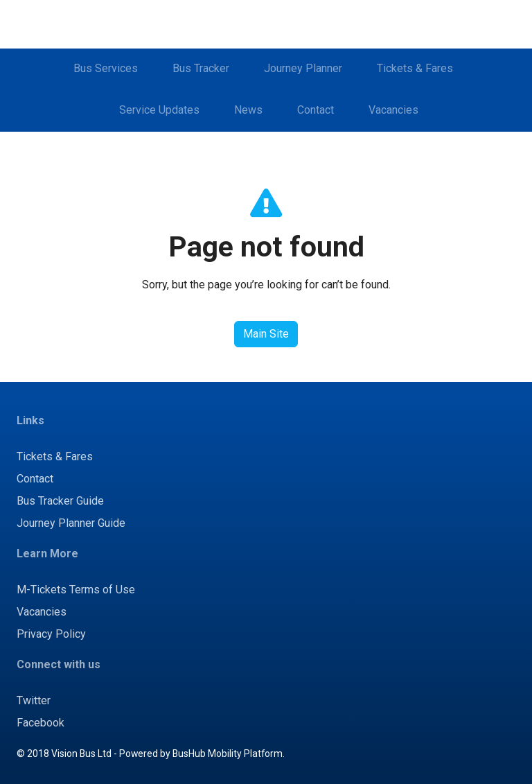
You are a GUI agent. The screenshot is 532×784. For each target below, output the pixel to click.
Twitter (34, 700)
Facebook (41, 723)
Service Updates (159, 110)
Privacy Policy (51, 634)
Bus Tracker (201, 68)
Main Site (266, 334)
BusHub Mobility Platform (228, 753)
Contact (316, 110)
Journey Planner (303, 68)
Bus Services (106, 68)
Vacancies (393, 110)
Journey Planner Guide (71, 523)
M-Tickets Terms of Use (76, 590)
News (248, 110)
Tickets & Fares (415, 68)
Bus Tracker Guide (60, 501)
